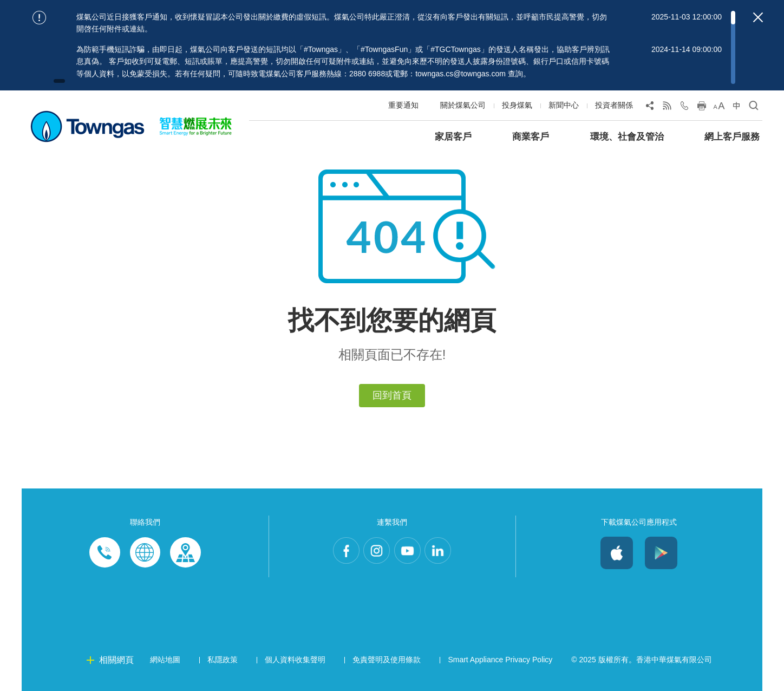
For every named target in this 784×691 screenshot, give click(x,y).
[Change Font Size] (719, 108)
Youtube (410, 553)
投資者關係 (614, 105)
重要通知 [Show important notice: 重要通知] (403, 105)
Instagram (374, 553)
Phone (105, 553)
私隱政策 (223, 660)
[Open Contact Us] (684, 108)
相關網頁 (116, 660)
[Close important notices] (758, 17)
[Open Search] (754, 108)
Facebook (337, 553)
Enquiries (145, 553)
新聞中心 (564, 105)
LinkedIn (447, 553)
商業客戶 (531, 137)
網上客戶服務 (732, 137)
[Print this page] (702, 108)
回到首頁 (392, 395)
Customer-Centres (185, 553)
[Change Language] (736, 108)
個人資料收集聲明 (295, 660)
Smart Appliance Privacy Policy (500, 660)
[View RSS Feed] (667, 108)
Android (661, 553)
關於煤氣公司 (463, 105)
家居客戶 (453, 137)
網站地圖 (165, 660)
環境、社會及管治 (627, 137)
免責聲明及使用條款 (387, 660)
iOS (617, 553)
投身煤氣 (517, 105)
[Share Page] (650, 108)
